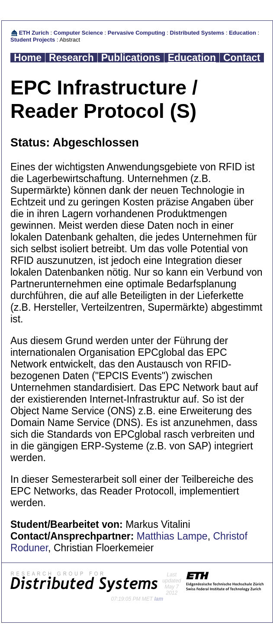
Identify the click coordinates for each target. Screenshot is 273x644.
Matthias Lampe (172, 536)
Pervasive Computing (136, 33)
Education (242, 33)
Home (28, 58)
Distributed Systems (197, 33)
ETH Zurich (34, 33)
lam (159, 599)
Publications (131, 58)
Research (71, 58)
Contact (242, 58)
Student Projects (33, 40)
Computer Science (78, 33)
